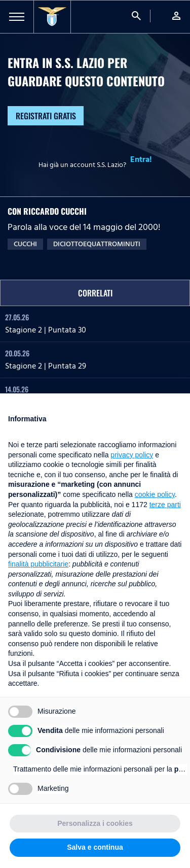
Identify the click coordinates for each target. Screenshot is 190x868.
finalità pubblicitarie (38, 564)
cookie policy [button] (155, 494)
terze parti (165, 505)
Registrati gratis (46, 116)
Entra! (141, 159)
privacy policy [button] (132, 455)
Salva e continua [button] (95, 847)
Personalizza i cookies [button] (95, 823)
